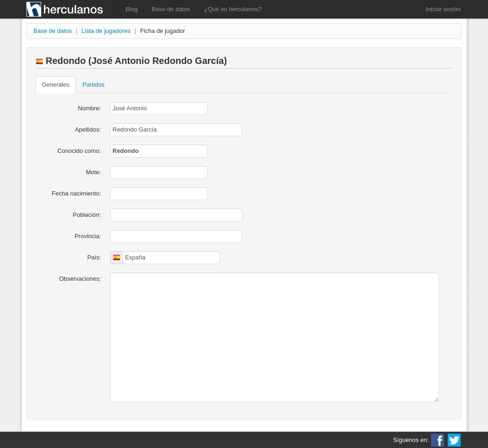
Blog (132, 9)
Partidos (94, 85)
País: (94, 257)
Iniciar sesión (443, 9)
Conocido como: (79, 151)
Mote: (93, 172)
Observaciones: (80, 279)
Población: (87, 215)
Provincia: (88, 236)
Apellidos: (88, 129)
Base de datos (171, 9)
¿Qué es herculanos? (233, 9)
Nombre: (89, 108)
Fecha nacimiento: (76, 193)
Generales (56, 85)
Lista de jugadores (106, 31)
